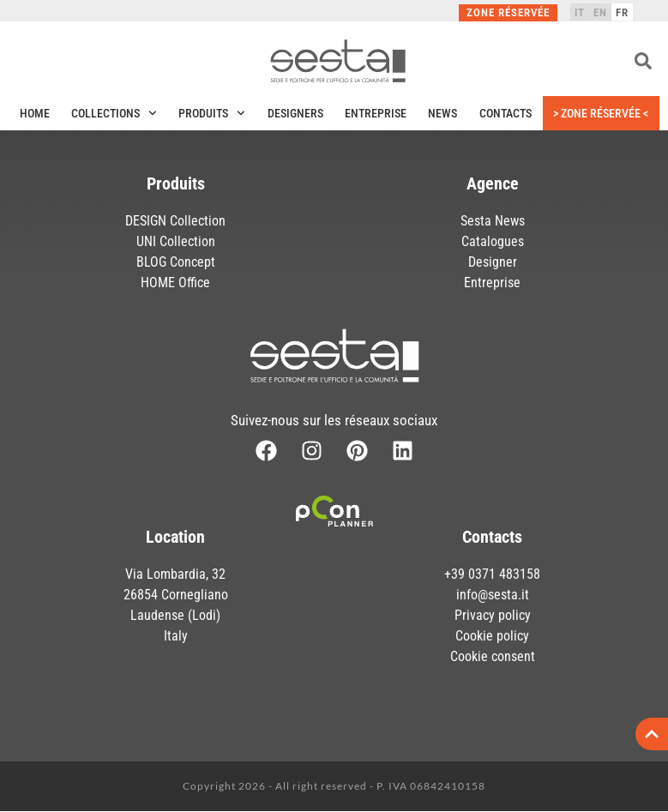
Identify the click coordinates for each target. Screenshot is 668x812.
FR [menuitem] (622, 12)
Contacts (506, 113)
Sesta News (493, 221)
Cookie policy (492, 636)
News (442, 113)
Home (35, 113)
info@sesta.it (493, 595)
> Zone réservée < (601, 113)
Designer (493, 262)
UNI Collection (176, 241)
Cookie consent (493, 656)
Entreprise (376, 113)
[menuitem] (580, 12)
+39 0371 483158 (492, 574)
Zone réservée (508, 12)
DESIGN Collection (175, 221)
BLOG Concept (176, 262)
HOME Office (175, 283)
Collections (114, 113)
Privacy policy (493, 615)
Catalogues (493, 241)
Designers (295, 113)
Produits (212, 113)
